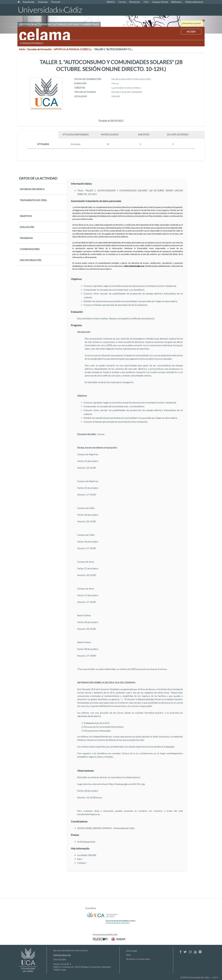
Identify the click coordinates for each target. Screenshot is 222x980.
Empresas (43, 2)
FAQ (128, 955)
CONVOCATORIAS (32, 43)
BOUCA (111, 2)
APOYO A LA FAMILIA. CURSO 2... (74, 49)
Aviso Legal (132, 951)
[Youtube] (195, 952)
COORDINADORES (30, 249)
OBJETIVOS (26, 216)
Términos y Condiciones (138, 959)
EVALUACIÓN (27, 227)
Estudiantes (29, 2)
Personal (56, 2)
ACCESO (191, 32)
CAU (146, 2)
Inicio (23, 49)
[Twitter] (185, 952)
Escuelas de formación (40, 49)
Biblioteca (176, 2)
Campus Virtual (160, 2)
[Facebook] (180, 952)
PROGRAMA (26, 238)
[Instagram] (190, 952)
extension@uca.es (62, 955)
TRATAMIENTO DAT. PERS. (33, 200)
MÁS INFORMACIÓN (31, 260)
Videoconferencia (194, 2)
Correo (122, 2)
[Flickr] (200, 952)
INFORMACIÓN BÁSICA (32, 189)
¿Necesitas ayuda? (191, 23)
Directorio (135, 2)
